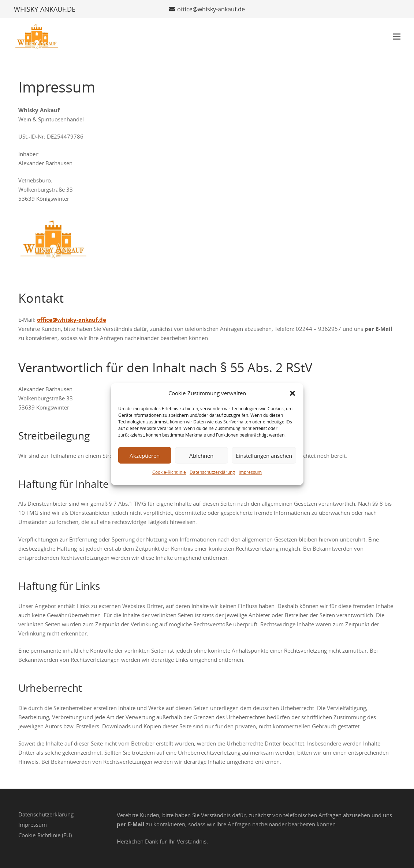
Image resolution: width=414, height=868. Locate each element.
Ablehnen (201, 455)
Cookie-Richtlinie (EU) (45, 835)
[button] (292, 393)
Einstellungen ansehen (264, 455)
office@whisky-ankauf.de (72, 320)
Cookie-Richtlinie (169, 472)
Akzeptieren (145, 455)
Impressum (250, 472)
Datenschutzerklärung (212, 472)
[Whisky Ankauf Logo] (37, 37)
